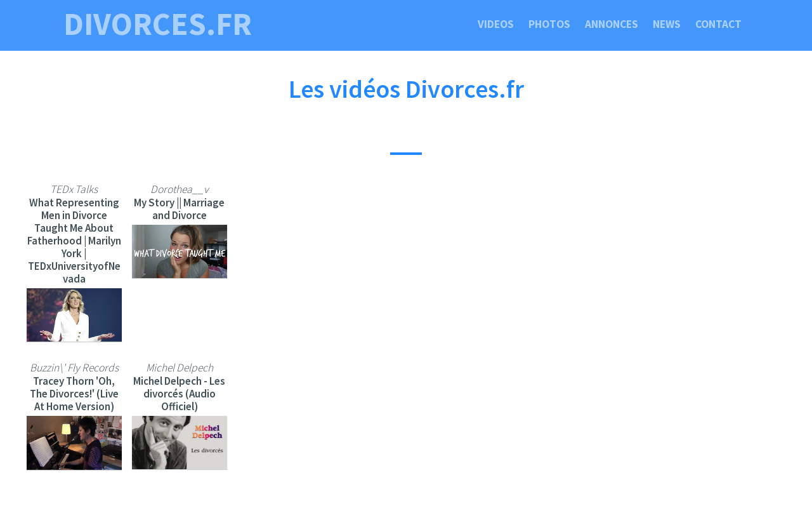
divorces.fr (158, 24)
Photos (549, 24)
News (667, 24)
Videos (496, 24)
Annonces (612, 24)
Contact (718, 24)
